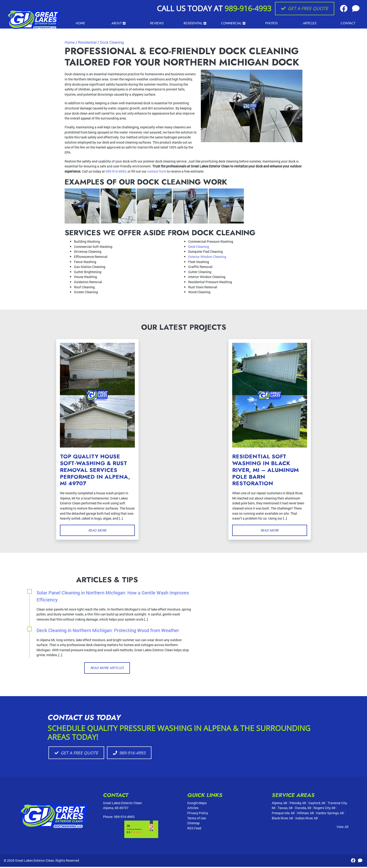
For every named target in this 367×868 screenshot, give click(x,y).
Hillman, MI (305, 814)
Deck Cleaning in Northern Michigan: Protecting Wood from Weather (108, 630)
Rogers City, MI (325, 809)
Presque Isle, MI (283, 814)
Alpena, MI (279, 804)
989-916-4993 (248, 8)
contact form (157, 171)
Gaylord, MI (317, 804)
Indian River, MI (307, 819)
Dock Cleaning (112, 42)
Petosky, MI (298, 804)
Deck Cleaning (199, 247)
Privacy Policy (198, 814)
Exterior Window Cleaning (207, 257)
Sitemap (193, 824)
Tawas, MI (285, 809)
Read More (97, 530)
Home (70, 42)
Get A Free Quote (305, 8)
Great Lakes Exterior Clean (35, 861)
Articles (193, 809)
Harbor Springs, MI (330, 814)
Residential (87, 42)
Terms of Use (197, 819)
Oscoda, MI (303, 809)
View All (343, 828)
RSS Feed (194, 829)
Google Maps (197, 804)
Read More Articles (107, 668)
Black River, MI (282, 819)
